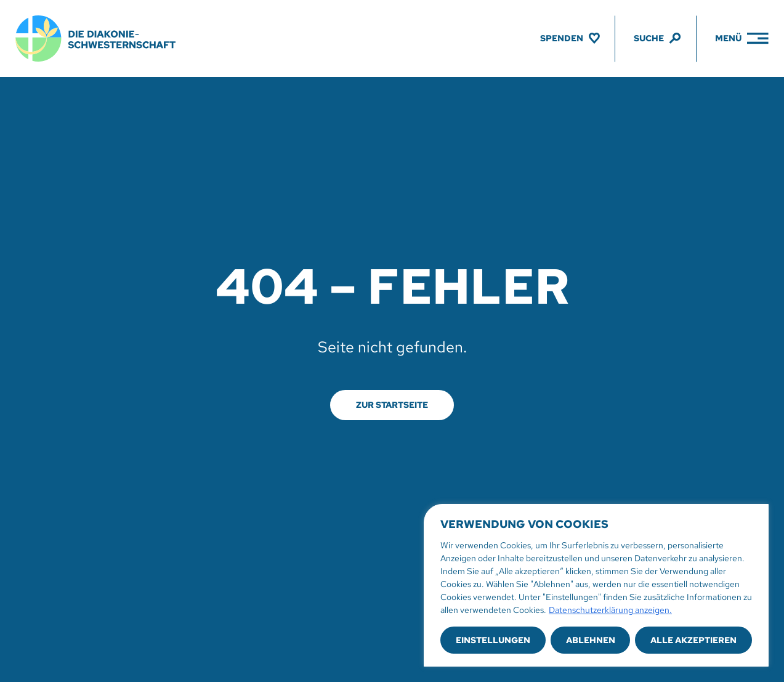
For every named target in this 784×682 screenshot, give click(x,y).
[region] (596, 585)
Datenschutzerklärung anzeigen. (610, 610)
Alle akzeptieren (693, 640)
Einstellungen (493, 640)
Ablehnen (591, 640)
